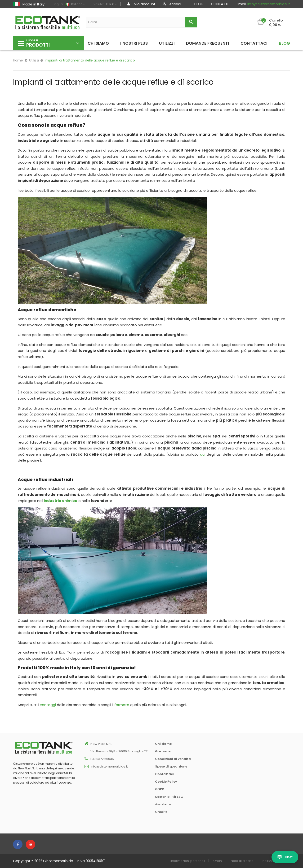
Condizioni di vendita (173, 759)
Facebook (18, 844)
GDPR (160, 789)
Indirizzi (267, 861)
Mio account (141, 4)
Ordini (218, 861)
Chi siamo (163, 744)
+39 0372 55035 (102, 759)
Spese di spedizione (171, 766)
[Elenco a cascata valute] (111, 4)
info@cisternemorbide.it (269, 4)
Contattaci (164, 774)
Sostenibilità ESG (169, 797)
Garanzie (163, 751)
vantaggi (48, 705)
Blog (199, 4)
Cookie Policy (166, 782)
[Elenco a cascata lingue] (75, 4)
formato (122, 705)
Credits (161, 812)
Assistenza (164, 804)
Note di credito (242, 861)
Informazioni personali (188, 861)
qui (203, 454)
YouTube (31, 844)
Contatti (220, 4)
